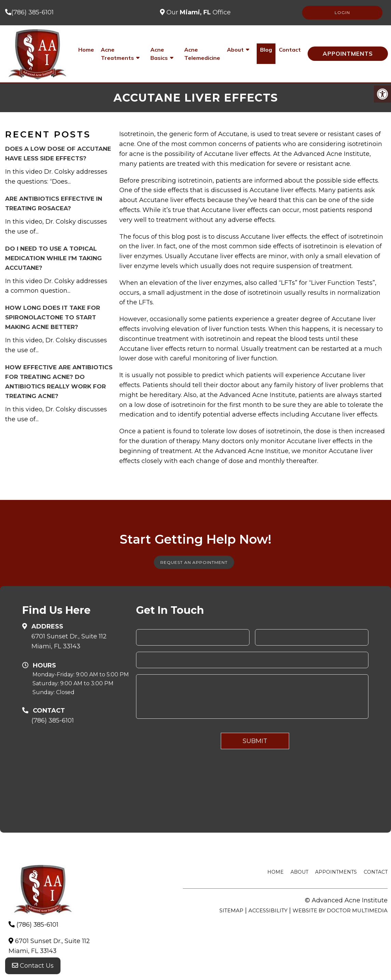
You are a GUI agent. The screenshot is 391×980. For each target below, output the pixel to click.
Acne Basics (159, 54)
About (235, 50)
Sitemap (231, 910)
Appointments (348, 54)
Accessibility (268, 910)
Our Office (198, 12)
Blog (266, 50)
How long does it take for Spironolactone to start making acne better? (53, 317)
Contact (290, 50)
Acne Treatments (117, 54)
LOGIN (342, 12)
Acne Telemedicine (202, 54)
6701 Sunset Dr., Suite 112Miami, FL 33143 (69, 641)
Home (86, 50)
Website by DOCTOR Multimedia (340, 910)
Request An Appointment (194, 562)
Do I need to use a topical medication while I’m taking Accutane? (53, 258)
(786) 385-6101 (32, 12)
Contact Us (33, 966)
